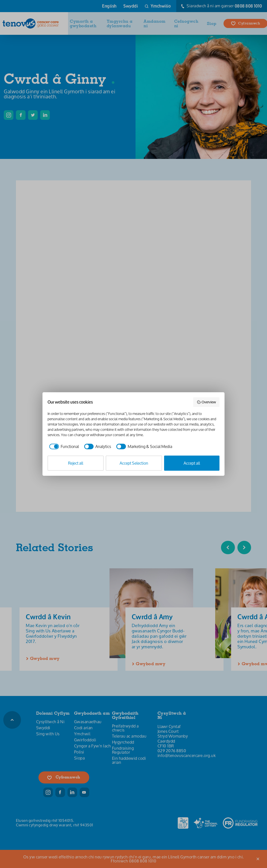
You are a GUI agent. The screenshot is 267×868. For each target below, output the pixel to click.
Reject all (76, 463)
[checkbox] (63, 446)
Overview (206, 402)
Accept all (192, 463)
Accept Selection (134, 463)
